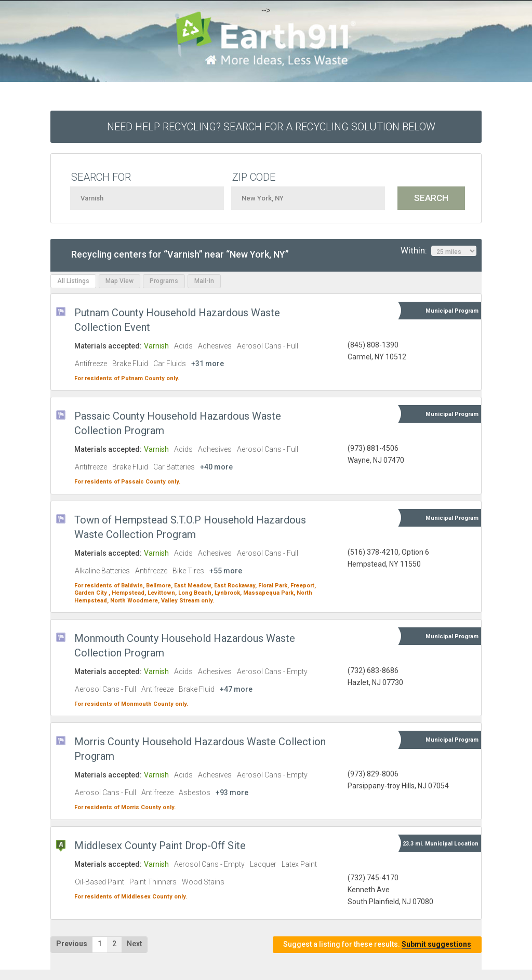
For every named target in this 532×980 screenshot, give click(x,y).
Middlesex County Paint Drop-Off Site (160, 845)
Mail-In (204, 281)
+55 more (226, 571)
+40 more (216, 467)
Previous (72, 944)
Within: (438, 251)
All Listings (73, 281)
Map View (119, 281)
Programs (164, 281)
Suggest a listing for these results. (377, 944)
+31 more (208, 364)
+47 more (236, 689)
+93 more (232, 793)
